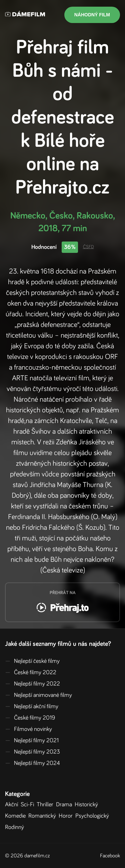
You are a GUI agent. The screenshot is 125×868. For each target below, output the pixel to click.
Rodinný (16, 827)
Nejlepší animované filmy (38, 695)
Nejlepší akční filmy (32, 707)
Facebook (110, 856)
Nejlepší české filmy (32, 661)
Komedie (17, 816)
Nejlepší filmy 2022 (32, 684)
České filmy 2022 (31, 673)
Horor (67, 816)
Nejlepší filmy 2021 (32, 741)
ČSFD (88, 247)
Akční (13, 805)
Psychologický (93, 816)
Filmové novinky (28, 729)
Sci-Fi (29, 805)
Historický (88, 805)
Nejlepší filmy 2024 (32, 763)
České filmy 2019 (30, 718)
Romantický (43, 816)
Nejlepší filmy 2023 (32, 752)
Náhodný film (92, 15)
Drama (65, 805)
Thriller (46, 805)
